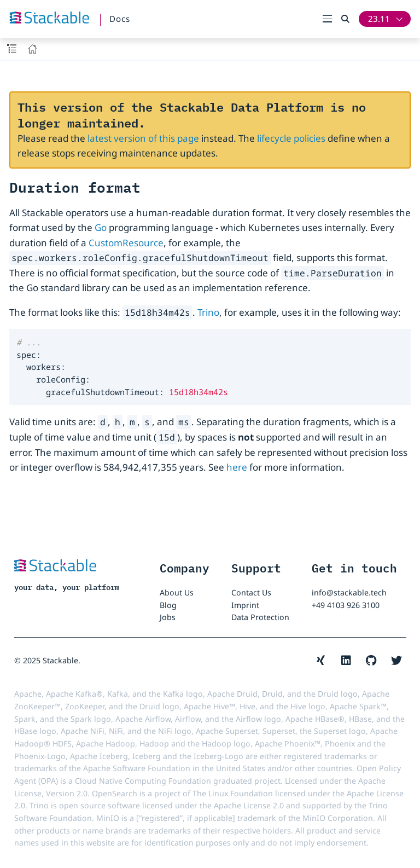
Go (101, 227)
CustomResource (126, 243)
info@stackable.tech (349, 592)
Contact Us (251, 592)
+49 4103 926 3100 (346, 605)
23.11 (379, 19)
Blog (168, 605)
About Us (177, 592)
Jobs (168, 617)
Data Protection (260, 617)
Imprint (245, 605)
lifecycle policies (291, 138)
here (237, 467)
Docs (120, 19)
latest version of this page (143, 138)
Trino (208, 312)
